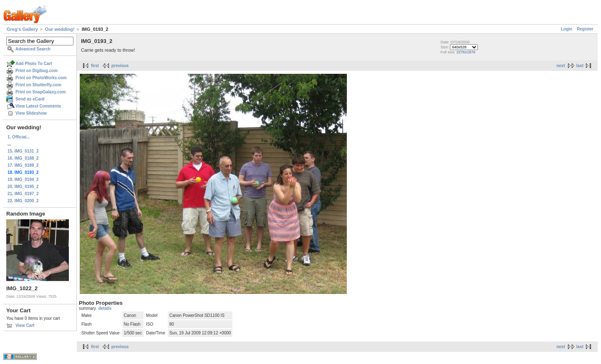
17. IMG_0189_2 (23, 165)
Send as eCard (30, 99)
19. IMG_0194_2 (23, 179)
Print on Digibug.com (37, 71)
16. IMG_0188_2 (23, 158)
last (580, 66)
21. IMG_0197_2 (23, 194)
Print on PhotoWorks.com (41, 78)
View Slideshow (31, 113)
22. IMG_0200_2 (23, 201)
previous (120, 66)
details (105, 308)
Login (567, 29)
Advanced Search (33, 49)
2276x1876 (466, 52)
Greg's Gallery (22, 29)
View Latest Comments (38, 106)
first (95, 66)
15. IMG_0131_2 (23, 151)
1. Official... (19, 137)
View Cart (25, 325)
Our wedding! (60, 29)
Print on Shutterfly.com (38, 85)
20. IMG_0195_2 (23, 187)
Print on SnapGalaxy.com (40, 92)
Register (585, 29)
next (561, 66)
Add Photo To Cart (34, 64)
